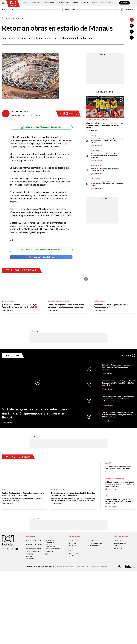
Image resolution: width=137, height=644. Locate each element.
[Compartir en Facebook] (132, 26)
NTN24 (71, 541)
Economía (75, 3)
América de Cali (97, 166)
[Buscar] (134, 3)
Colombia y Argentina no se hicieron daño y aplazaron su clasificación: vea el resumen (66, 306)
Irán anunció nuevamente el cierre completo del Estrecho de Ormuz (118, 468)
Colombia (25, 3)
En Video (13, 356)
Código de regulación (34, 549)
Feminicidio (95, 179)
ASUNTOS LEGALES (96, 543)
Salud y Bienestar (63, 3)
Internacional (36, 3)
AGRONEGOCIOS (95, 546)
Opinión (95, 3)
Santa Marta (96, 151)
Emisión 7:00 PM (127, 10)
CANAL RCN (124, 3)
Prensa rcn (30, 554)
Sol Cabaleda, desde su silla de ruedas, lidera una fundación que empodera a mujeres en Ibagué (35, 413)
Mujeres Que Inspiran (113, 479)
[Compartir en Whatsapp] (132, 38)
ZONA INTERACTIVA (120, 543)
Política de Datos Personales (64, 567)
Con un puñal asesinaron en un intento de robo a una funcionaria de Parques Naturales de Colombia (107, 141)
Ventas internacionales (54, 549)
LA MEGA (72, 556)
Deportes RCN (49, 3)
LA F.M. (71, 549)
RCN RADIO (72, 546)
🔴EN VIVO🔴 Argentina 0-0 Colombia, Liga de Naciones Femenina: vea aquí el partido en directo (105, 125)
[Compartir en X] (132, 32)
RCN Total (72, 543)
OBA (47, 554)
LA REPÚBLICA (94, 541)
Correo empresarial (33, 552)
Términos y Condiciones (99, 567)
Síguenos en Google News (41, 257)
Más (129, 356)
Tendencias (85, 3)
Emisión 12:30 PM (68, 10)
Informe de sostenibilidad (50, 546)
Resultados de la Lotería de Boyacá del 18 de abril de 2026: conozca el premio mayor (72, 494)
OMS (107, 496)
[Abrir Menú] (3, 3)
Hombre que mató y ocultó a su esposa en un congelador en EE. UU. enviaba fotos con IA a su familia (107, 184)
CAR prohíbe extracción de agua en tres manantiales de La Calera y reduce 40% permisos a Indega (118, 415)
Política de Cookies (83, 567)
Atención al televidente (34, 545)
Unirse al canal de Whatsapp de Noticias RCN (41, 127)
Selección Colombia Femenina (97, 120)
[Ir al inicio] (13, 4)
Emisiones (8, 10)
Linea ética (49, 552)
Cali (92, 136)
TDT (80, 541)
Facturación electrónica (50, 542)
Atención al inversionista (31, 558)
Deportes (13, 19)
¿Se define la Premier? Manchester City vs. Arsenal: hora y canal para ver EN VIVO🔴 (20, 306)
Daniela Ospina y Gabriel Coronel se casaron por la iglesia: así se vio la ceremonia (24, 494)
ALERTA (71, 551)
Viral (4, 490)
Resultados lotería (58, 490)
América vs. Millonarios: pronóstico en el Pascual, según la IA (105, 170)
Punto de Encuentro (107, 3)
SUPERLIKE (117, 546)
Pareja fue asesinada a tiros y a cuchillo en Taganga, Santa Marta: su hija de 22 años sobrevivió (105, 156)
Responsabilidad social (34, 541)
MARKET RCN (118, 549)
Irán (107, 463)
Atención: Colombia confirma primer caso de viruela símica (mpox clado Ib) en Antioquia (119, 501)
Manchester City (8, 301)
